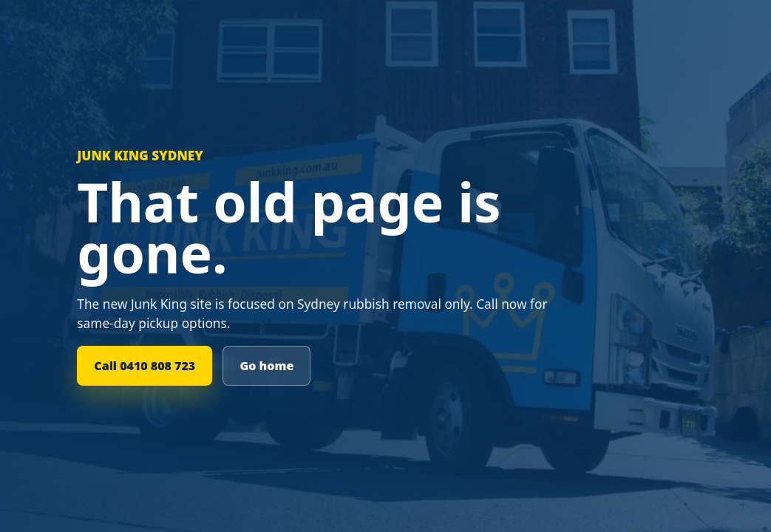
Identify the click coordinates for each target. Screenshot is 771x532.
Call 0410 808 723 (145, 366)
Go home (266, 366)
